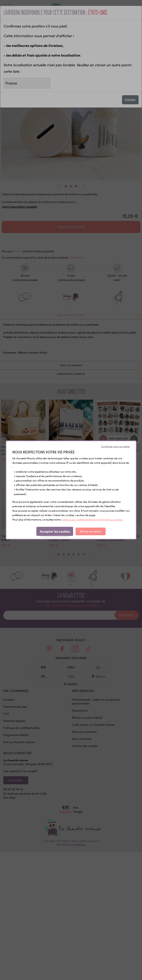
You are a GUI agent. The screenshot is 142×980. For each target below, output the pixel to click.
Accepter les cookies (55, 531)
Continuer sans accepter (115, 446)
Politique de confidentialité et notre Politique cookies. (92, 520)
